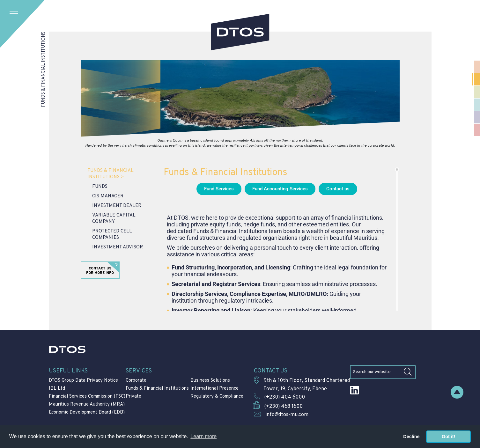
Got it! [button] (448, 437)
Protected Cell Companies (112, 235)
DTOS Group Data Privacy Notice (83, 381)
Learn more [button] (203, 436)
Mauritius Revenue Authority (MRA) (87, 404)
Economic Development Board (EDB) (87, 412)
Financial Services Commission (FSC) (87, 397)
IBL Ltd (57, 389)
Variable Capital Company (114, 219)
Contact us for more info (100, 271)
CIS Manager (108, 196)
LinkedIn (354, 390)
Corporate (136, 381)
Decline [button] (411, 437)
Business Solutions (210, 381)
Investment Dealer (117, 206)
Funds (100, 187)
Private (133, 397)
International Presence (214, 389)
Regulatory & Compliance (217, 397)
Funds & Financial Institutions (111, 174)
